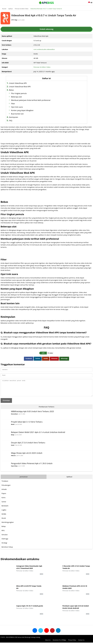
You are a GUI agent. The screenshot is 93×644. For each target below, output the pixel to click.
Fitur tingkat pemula (25, 93)
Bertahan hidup (8, 550)
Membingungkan (8, 525)
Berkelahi (5, 509)
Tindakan (5, 484)
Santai (4, 505)
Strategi (5, 546)
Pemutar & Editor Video (22, 9)
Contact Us (89, 641)
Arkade (4, 492)
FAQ (17, 121)
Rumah (5, 9)
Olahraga (5, 542)
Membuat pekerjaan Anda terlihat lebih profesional (37, 100)
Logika (4, 513)
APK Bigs (18, 20)
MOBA (4, 517)
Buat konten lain (24, 114)
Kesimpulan (20, 117)
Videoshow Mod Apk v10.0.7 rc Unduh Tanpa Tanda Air (47, 9)
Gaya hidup (15, 469)
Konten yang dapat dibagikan (29, 110)
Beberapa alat (23, 97)
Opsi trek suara (24, 107)
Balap (13, 438)
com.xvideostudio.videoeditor (44, 49)
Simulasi (5, 538)
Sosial (13, 448)
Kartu (4, 501)
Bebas (18, 90)
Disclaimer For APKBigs (67, 641)
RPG (3, 534)
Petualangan (6, 488)
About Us (55, 641)
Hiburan (14, 459)
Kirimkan (7, 404)
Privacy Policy (80, 641)
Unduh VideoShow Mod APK (26, 87)
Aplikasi (11, 9)
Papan (4, 496)
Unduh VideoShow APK (24, 83)
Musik (13, 427)
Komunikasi (15, 417)
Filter (20, 104)
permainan (24, 480)
